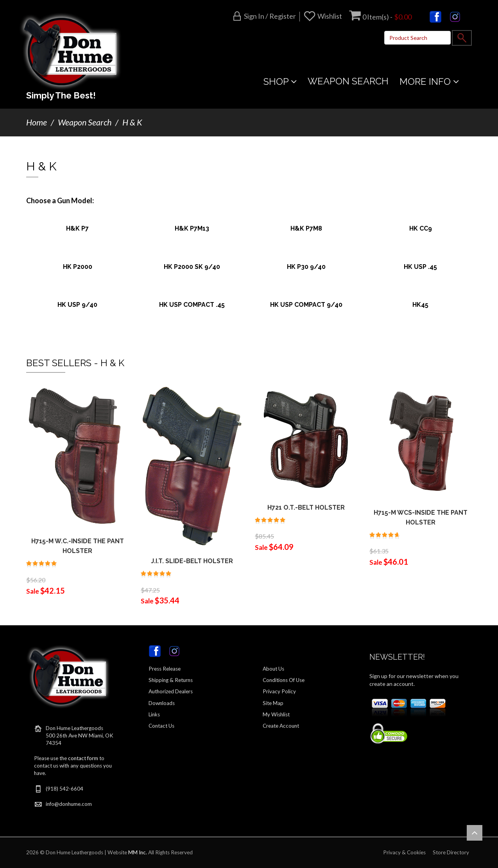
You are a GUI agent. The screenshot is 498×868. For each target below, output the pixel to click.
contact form (83, 758)
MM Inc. (138, 852)
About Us (273, 669)
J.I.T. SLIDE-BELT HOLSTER (192, 561)
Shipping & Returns (171, 680)
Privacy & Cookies (404, 852)
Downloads (162, 703)
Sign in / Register (270, 16)
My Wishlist (276, 714)
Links (154, 714)
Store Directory (451, 852)
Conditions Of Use (284, 680)
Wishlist (330, 16)
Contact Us (161, 726)
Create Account (281, 726)
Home (37, 122)
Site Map (273, 703)
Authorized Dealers (171, 691)
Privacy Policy (279, 691)
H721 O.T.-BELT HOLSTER (306, 507)
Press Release (165, 669)
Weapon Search (85, 122)
